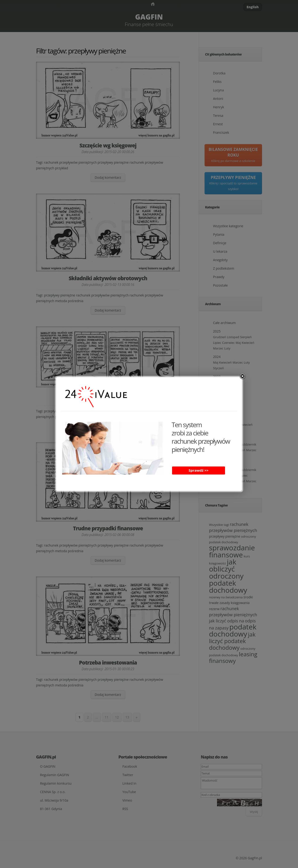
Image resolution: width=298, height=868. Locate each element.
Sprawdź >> (198, 470)
